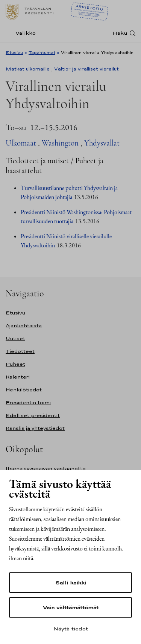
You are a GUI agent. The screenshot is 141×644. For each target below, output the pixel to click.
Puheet (15, 364)
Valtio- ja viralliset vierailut (86, 69)
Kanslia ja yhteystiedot (35, 428)
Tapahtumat (42, 52)
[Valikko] (23, 33)
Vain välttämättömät (71, 607)
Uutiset (15, 338)
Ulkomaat (21, 143)
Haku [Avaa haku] (120, 33)
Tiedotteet (20, 351)
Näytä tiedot (71, 629)
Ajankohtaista (24, 326)
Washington (60, 143)
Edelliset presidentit (33, 415)
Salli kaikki (71, 583)
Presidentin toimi (28, 402)
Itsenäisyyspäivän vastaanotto (46, 468)
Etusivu (14, 52)
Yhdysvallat (102, 143)
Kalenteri (18, 377)
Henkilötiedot (24, 390)
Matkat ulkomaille (28, 69)
